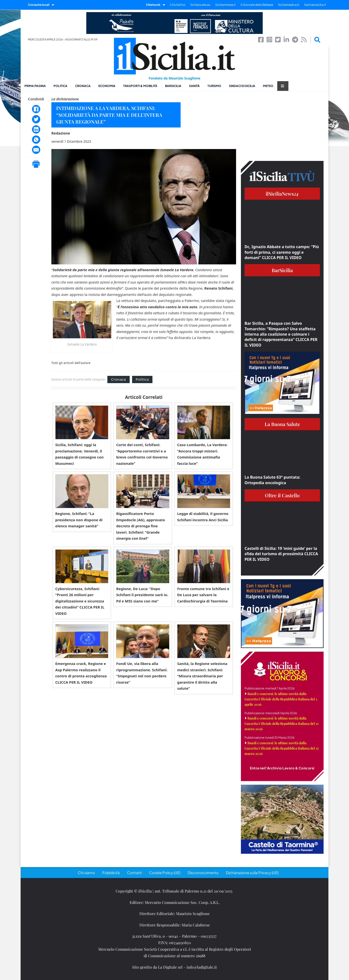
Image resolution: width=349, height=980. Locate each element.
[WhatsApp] (36, 140)
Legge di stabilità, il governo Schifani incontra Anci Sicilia (203, 517)
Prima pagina (35, 86)
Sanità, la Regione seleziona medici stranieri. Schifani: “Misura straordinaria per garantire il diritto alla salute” (202, 676)
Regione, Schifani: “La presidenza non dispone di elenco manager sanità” (79, 520)
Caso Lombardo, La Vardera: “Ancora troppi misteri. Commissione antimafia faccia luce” (202, 454)
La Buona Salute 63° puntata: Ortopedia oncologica (272, 480)
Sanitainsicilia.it (315, 5)
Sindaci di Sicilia (242, 86)
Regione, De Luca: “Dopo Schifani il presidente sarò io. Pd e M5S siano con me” (142, 595)
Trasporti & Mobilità (140, 86)
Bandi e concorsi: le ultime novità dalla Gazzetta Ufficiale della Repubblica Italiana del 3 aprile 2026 (281, 699)
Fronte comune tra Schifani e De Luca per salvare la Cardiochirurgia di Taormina (203, 595)
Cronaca (83, 86)
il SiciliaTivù (178, 5)
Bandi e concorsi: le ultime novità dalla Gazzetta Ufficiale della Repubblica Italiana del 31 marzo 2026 (282, 723)
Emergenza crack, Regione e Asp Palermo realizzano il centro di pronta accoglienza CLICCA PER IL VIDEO (81, 673)
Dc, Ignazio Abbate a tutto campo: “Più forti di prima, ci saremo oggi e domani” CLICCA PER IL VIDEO (282, 252)
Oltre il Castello (282, 495)
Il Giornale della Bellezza (257, 5)
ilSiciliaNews (282, 194)
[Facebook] (36, 109)
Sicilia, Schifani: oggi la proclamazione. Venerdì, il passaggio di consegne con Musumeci (79, 454)
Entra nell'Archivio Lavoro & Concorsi (282, 768)
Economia (107, 86)
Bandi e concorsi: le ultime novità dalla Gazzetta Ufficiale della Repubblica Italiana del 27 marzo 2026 (282, 748)
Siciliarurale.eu (200, 5)
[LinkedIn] (36, 129)
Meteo (268, 86)
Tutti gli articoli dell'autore (71, 363)
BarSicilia (173, 86)
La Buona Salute (282, 424)
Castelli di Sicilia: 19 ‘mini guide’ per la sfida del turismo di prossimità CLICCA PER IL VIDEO (281, 554)
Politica (60, 86)
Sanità (194, 86)
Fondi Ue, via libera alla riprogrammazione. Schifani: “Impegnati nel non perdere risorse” (142, 673)
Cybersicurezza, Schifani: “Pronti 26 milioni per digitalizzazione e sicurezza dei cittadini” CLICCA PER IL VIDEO (80, 601)
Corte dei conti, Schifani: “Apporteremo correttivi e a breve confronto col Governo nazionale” (142, 454)
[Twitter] (36, 119)
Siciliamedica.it (289, 5)
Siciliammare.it (226, 5)
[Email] (36, 150)
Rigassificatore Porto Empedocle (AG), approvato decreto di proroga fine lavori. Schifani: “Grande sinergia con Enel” (141, 526)
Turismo (214, 86)
